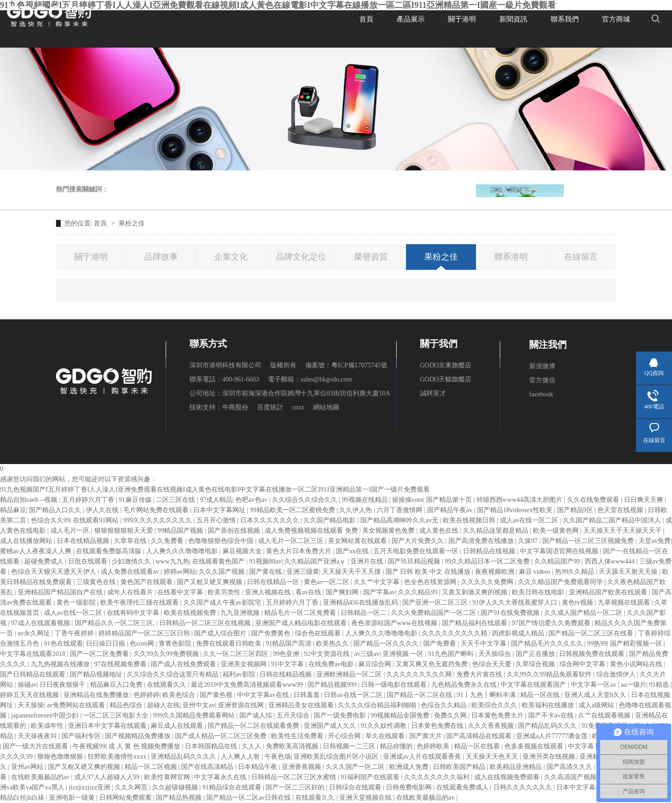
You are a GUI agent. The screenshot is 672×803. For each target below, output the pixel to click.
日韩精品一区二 (364, 613)
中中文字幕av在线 (264, 695)
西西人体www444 (611, 561)
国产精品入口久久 (56, 510)
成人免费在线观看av (131, 572)
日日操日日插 (106, 644)
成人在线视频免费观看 (508, 777)
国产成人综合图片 (221, 633)
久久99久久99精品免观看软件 (550, 674)
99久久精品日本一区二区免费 (488, 561)
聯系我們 (565, 19)
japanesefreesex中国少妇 (46, 715)
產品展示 (411, 19)
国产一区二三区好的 (296, 787)
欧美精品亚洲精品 (517, 767)
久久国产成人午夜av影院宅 (223, 602)
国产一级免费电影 (341, 715)
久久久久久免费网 (488, 582)
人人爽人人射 (241, 757)
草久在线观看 (386, 736)
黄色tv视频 (578, 602)
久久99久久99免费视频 (167, 654)
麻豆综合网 (376, 664)
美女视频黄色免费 (389, 531)
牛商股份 (235, 407)
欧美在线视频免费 (191, 613)
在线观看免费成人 (463, 787)
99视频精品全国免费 (401, 715)
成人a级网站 (597, 705)
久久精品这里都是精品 (497, 531)
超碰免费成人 (45, 561)
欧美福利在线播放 (549, 705)
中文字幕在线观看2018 (34, 654)
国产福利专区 (82, 736)
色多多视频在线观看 (535, 746)
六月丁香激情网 (400, 510)
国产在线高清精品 (208, 767)
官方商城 (616, 19)
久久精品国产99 (558, 561)
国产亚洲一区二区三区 (436, 602)
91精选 (660, 685)
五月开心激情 (217, 520)
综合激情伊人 (617, 674)
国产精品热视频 (180, 798)
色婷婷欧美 (434, 746)
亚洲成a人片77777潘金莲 (553, 736)
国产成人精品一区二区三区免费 (222, 736)
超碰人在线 (163, 705)
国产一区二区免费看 (100, 654)
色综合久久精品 (445, 705)
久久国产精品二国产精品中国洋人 (613, 520)
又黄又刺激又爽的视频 (476, 592)
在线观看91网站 (97, 520)
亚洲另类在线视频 (550, 757)
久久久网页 (132, 787)
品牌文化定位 (301, 257)
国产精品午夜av (451, 510)
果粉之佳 (132, 223)
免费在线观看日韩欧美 (230, 644)
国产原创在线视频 (235, 531)
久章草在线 (131, 541)
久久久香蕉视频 (492, 726)
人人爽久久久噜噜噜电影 (183, 551)
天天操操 (31, 705)
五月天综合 (294, 715)
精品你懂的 (397, 746)
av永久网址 (35, 633)
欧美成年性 (48, 726)
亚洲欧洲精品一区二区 (350, 674)
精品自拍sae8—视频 (29, 500)
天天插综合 (496, 654)
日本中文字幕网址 (220, 510)
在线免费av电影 (332, 664)
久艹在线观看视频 (605, 715)
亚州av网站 (28, 767)
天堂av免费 (654, 541)
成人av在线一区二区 (530, 520)
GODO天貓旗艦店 (446, 379)
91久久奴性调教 (385, 726)
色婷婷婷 (147, 695)
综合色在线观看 (319, 633)
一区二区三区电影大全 (117, 715)
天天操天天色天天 (493, 757)
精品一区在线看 (478, 746)
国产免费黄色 (272, 633)
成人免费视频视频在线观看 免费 (312, 531)
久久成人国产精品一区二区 (584, 613)
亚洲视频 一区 (404, 654)
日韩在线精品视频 (287, 674)
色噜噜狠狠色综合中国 (222, 541)
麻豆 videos (536, 572)
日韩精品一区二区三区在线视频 (206, 623)
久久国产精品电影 (330, 520)
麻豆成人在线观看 (178, 726)
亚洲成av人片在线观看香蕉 (423, 757)
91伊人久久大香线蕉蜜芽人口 (516, 602)
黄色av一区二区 (327, 582)
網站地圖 (326, 407)
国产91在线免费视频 (511, 613)
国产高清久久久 (570, 767)
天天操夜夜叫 (38, 736)
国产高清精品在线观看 (480, 736)
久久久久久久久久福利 (438, 777)
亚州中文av (199, 705)
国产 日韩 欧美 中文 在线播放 (429, 572)
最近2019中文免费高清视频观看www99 (248, 685)
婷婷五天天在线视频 (30, 695)
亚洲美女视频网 (245, 664)
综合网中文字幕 (583, 664)
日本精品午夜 (259, 767)
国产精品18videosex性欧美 (515, 510)
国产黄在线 (266, 572)
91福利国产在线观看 (371, 777)
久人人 (252, 746)
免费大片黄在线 (480, 674)
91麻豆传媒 (136, 500)
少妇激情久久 (132, 561)
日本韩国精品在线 (212, 746)
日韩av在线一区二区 (354, 695)
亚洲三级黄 (303, 572)
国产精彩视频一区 (637, 644)
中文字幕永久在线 (221, 777)
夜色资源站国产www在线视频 (395, 623)
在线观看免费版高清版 (110, 551)
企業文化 (231, 257)
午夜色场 (278, 757)
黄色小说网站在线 (637, 664)
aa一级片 (633, 685)
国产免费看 (441, 644)
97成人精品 (216, 500)
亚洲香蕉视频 (302, 767)
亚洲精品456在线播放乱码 (361, 602)
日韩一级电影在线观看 (395, 685)
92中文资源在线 (328, 654)
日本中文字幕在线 (583, 787)
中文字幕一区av (594, 685)
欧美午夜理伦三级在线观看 (140, 602)
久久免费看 (168, 541)
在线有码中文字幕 (134, 613)
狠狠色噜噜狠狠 (61, 757)
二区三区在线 (176, 500)
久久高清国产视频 (571, 777)
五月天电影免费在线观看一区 (417, 551)
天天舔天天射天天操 (629, 572)
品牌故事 (161, 257)
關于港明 (462, 19)
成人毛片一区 (71, 531)
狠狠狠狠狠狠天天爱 (125, 531)
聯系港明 (511, 257)
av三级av (367, 654)
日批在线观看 (89, 561)
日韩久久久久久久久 (524, 787)
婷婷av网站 (180, 572)
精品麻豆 (13, 510)
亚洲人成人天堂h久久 (596, 695)
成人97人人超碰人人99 (108, 777)
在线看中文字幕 (181, 592)
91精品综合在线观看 (233, 787)
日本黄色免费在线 (438, 726)
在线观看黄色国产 (219, 561)
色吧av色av (252, 500)
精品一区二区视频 (152, 767)
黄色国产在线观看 (147, 582)
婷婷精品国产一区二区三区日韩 (145, 633)
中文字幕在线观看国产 (534, 685)
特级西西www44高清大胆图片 (520, 500)
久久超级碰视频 (176, 787)
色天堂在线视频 (621, 510)
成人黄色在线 (440, 531)
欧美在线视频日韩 (470, 520)
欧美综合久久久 (495, 705)
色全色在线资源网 (431, 582)
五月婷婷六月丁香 (89, 500)
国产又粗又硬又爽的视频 (85, 767)
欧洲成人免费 (410, 767)
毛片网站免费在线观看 (157, 510)
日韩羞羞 (308, 695)
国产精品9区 (576, 510)
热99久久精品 (575, 572)
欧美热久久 (333, 644)
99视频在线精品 (366, 500)
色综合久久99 (50, 520)
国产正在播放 (536, 654)
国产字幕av (379, 592)
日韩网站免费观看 (126, 798)
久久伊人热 (357, 510)
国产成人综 (257, 715)
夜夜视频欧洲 (496, 572)
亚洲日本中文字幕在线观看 (108, 726)
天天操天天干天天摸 (352, 572)
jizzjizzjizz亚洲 (90, 787)
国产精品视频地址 (97, 674)
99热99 (597, 644)
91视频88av (265, 561)
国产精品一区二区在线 (420, 695)
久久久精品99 (419, 592)
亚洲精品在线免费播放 (97, 695)
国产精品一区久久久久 (387, 644)
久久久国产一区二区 (356, 767)
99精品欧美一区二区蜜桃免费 (294, 510)
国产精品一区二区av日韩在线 (249, 798)
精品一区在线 (541, 695)
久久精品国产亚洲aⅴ (316, 561)
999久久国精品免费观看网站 (195, 715)
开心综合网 (345, 736)
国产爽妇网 (343, 592)
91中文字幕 (288, 664)
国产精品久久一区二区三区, (115, 623)
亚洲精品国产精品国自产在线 (61, 592)
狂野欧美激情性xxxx (118, 757)
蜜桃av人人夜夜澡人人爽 (37, 551)
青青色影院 (176, 644)
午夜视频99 (89, 746)
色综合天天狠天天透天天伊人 (55, 572)
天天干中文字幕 (484, 644)
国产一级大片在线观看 (36, 746)
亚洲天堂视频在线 (366, 798)
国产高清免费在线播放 (482, 541)
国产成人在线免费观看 (184, 664)
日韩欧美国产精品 (460, 767)
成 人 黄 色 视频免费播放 (145, 746)
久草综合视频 (536, 664)
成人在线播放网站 (27, 541)
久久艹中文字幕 (378, 582)
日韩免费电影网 (410, 787)
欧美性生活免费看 (298, 736)
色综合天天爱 (493, 664)
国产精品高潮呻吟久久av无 (400, 520)
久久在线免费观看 (594, 500)
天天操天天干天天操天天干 (623, 531)
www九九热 (172, 561)
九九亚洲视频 (241, 613)
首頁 (366, 19)
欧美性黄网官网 (168, 777)
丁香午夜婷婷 (75, 633)
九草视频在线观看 (625, 602)
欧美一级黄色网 (557, 531)
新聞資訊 (513, 19)
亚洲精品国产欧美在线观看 (609, 592)
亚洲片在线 (368, 561)
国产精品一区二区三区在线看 (592, 633)
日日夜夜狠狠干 (63, 685)
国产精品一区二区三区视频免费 (589, 541)
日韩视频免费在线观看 (593, 654)
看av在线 (309, 592)
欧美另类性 (225, 592)
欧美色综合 (180, 695)
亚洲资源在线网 (242, 705)
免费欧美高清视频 (293, 746)
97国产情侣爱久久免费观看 (552, 623)
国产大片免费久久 (419, 541)
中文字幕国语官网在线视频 (560, 551)
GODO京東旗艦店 (446, 365)
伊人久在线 (103, 510)
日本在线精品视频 (84, 541)
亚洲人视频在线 (269, 592)
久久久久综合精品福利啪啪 (378, 705)
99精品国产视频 (181, 531)
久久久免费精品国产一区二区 (434, 613)
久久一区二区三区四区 (237, 654)
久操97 (529, 541)
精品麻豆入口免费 (117, 685)
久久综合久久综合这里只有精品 (174, 674)
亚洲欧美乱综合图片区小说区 (337, 757)
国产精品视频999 (333, 685)
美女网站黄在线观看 (358, 541)
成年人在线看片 (131, 592)
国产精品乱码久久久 (548, 726)
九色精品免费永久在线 (465, 685)
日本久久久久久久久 (271, 520)
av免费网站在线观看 (77, 705)
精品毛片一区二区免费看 (301, 613)
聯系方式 (208, 344)
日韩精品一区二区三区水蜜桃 (294, 777)
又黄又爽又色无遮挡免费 (433, 664)
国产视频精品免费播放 (139, 736)
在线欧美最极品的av (41, 777)
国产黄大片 (427, 736)
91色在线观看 (63, 644)
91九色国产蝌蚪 (452, 654)
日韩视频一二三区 (350, 746)
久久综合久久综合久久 (306, 500)
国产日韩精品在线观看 (34, 674)
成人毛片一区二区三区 (292, 541)
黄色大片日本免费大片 (300, 551)
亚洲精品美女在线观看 (302, 705)
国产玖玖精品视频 (415, 561)
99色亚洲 (287, 654)
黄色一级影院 (77, 602)
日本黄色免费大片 (498, 715)
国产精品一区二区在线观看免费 (254, 726)
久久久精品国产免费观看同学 (561, 582)
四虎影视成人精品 (519, 633)
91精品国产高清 (289, 644)
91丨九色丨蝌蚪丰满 (487, 695)
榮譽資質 (371, 257)
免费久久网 (451, 715)
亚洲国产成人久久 (331, 726)
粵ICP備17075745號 (359, 365)
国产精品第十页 (450, 500)
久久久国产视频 (223, 572)
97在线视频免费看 (121, 664)
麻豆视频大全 (243, 551)
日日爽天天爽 (644, 500)
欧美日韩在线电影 (539, 592)
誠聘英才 (433, 393)
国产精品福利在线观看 (476, 623)
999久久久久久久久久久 (158, 520)
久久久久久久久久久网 (420, 674)
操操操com (407, 500)
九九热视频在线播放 (61, 664)
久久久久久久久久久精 (455, 633)
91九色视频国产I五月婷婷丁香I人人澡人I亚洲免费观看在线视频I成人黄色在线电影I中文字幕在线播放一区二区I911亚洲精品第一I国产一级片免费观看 (215, 490)
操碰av (27, 685)
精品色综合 (127, 705)
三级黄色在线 (97, 582)
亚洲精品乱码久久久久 (184, 757)
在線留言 (581, 257)
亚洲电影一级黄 (73, 798)
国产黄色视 (217, 695)
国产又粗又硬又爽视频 (210, 582)
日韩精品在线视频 (490, 551)
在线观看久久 (168, 685)
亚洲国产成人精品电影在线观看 (302, 623)
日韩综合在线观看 (356, 787)
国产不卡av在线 (552, 715)
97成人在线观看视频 (42, 623)
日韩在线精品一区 (274, 582)
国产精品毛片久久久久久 (548, 644)
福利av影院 (240, 674)
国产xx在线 (353, 551)
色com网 (143, 644)
